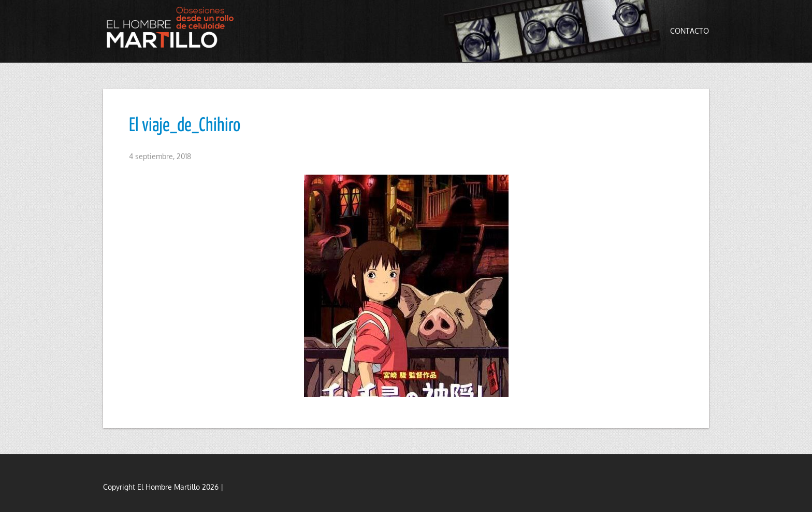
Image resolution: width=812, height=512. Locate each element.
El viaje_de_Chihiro (185, 126)
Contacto (690, 31)
